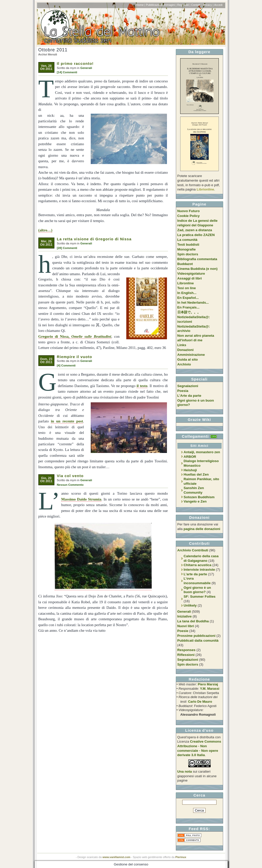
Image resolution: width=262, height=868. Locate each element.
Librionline (205, 189)
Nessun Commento (70, 485)
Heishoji (190, 470)
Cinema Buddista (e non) (197, 269)
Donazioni (186, 350)
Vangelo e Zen (195, 501)
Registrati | (184, 5)
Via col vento (70, 476)
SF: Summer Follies (200, 597)
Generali (86, 68)
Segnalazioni (188, 386)
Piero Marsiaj (208, 684)
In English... (187, 293)
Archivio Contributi (193, 550)
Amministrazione (191, 355)
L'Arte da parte (189, 396)
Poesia (183, 391)
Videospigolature (191, 274)
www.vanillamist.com (116, 857)
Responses (187, 650)
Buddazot (185, 264)
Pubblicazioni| (154, 5)
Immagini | (170, 5)
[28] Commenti (67, 248)
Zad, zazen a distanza (195, 230)
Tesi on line (187, 288)
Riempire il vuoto (75, 357)
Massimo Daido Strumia (81, 499)
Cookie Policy (189, 216)
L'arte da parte (195, 574)
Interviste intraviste (199, 570)
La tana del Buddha (193, 621)
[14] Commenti (67, 72)
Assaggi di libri (190, 278)
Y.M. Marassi (210, 689)
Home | (141, 5)
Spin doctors (188, 254)
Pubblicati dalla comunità (198, 641)
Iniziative (185, 616)
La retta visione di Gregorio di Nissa (94, 239)
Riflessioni (186, 655)
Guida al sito (188, 359)
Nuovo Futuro (189, 211)
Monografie (187, 249)
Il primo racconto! (75, 63)
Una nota (185, 771)
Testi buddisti (188, 245)
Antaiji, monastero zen (202, 452)
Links (182, 345)
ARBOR (190, 457)
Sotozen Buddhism (199, 497)
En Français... (188, 307)
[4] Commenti (66, 365)
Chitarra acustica (198, 565)
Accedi (218, 5)
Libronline (186, 283)
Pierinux (181, 857)
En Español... (188, 298)
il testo (142, 386)
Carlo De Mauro (200, 702)
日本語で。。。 (189, 312)
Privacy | (208, 5)
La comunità (187, 240)
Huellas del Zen (196, 474)
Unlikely (190, 605)
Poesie (183, 631)
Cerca (199, 795)
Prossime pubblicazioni (196, 636)
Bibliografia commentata (197, 259)
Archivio (184, 364)
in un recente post (67, 421)
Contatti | (197, 5)
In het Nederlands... (193, 303)
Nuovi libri (186, 626)
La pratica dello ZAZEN (196, 235)
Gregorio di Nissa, (75, 336)
